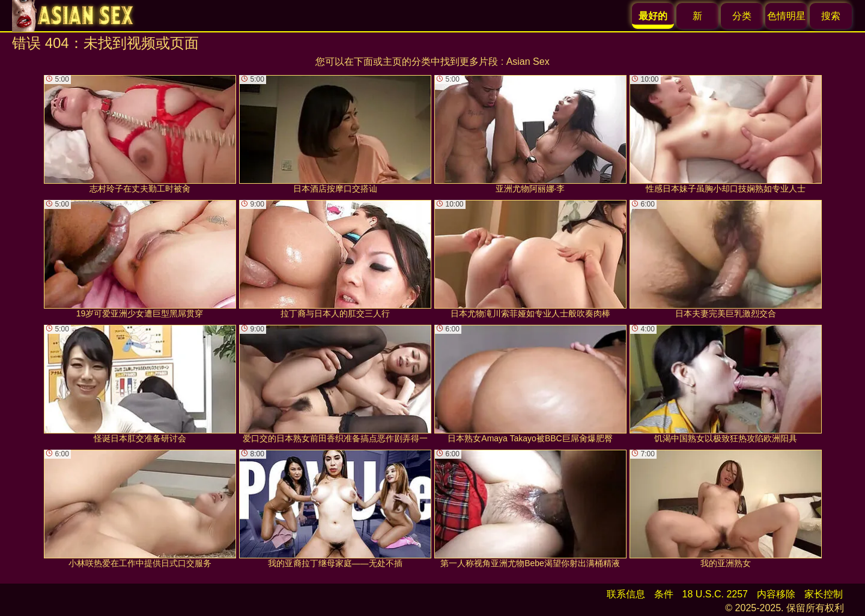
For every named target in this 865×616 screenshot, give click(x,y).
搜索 (831, 16)
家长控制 (824, 594)
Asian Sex (528, 62)
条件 (664, 594)
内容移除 (776, 594)
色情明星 (786, 16)
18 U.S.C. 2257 (715, 594)
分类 (742, 16)
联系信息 (626, 594)
